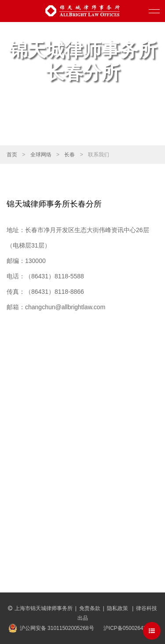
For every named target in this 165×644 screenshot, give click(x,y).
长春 (70, 155)
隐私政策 (118, 608)
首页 (12, 155)
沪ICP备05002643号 (127, 628)
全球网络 (41, 155)
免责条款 (90, 608)
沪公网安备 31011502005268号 (57, 628)
